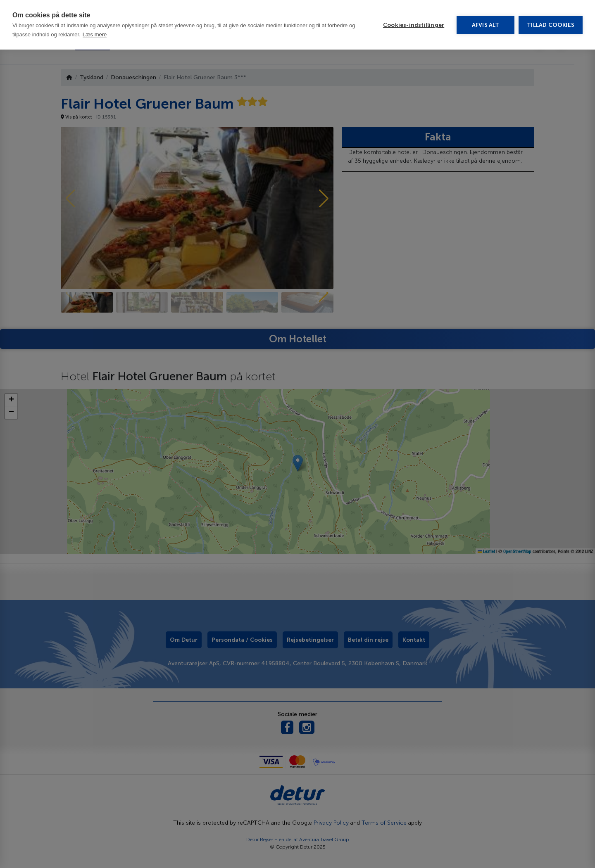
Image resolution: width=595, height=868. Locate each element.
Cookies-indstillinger (414, 25)
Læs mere (95, 34)
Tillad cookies (551, 25)
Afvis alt (486, 25)
